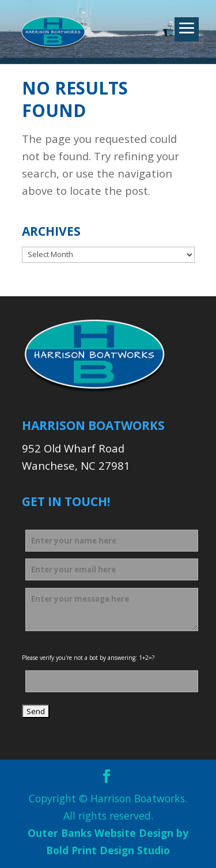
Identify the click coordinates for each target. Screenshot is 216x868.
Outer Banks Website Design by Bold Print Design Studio (108, 841)
